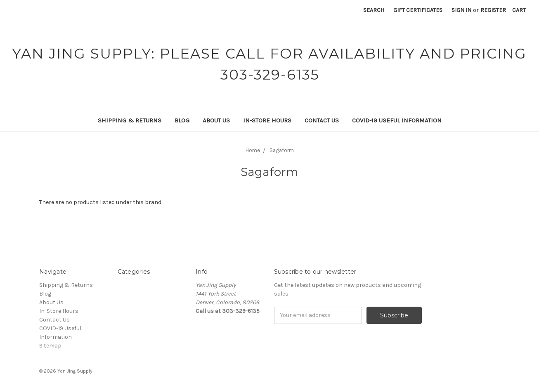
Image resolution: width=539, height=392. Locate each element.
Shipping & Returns (130, 120)
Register (493, 10)
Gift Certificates (418, 10)
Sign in (461, 10)
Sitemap (50, 346)
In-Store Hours (267, 120)
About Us (216, 120)
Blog (182, 120)
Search (374, 10)
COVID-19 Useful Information (397, 120)
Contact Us (322, 120)
